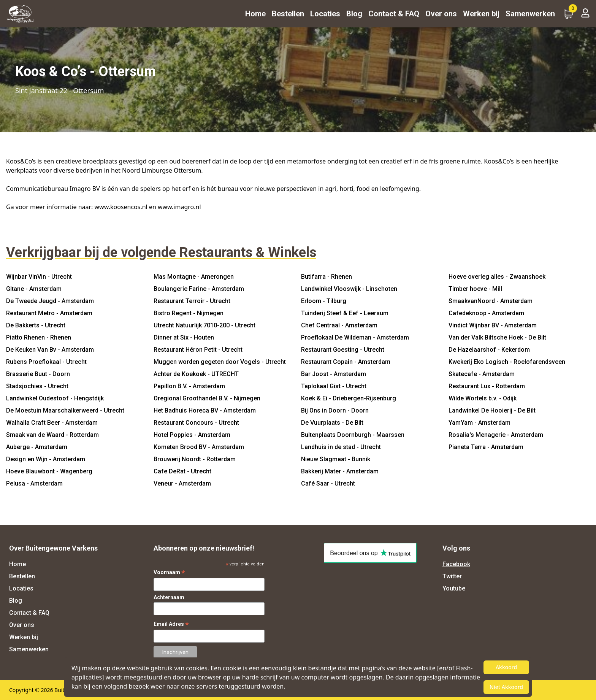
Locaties (325, 14)
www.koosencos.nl (121, 207)
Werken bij (481, 14)
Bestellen (288, 14)
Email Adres (171, 624)
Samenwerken (530, 14)
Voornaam (169, 572)
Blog (354, 14)
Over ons (441, 14)
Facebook (456, 564)
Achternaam (169, 597)
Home (255, 14)
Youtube (454, 588)
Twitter (452, 576)
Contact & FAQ (394, 14)
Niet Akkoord (506, 687)
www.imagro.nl (179, 207)
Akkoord (506, 667)
